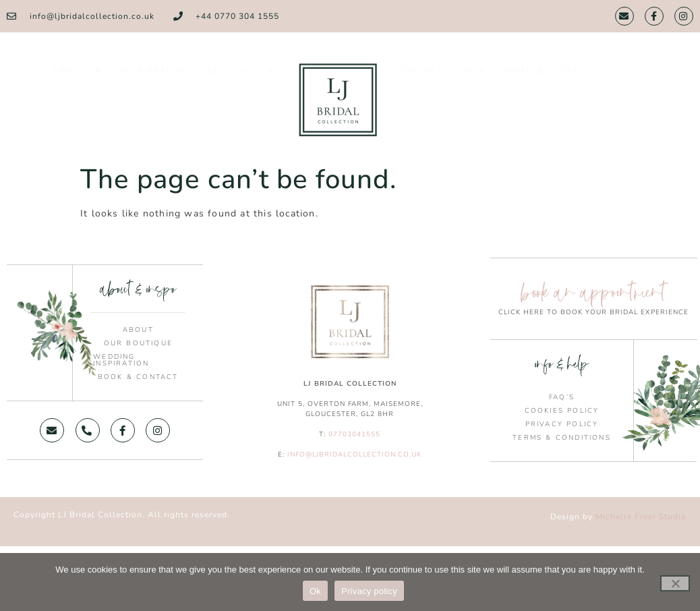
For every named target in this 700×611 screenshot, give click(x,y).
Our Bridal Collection (198, 80)
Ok (315, 591)
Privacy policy (369, 591)
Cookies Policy (562, 411)
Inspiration (442, 80)
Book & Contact (552, 79)
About (77, 80)
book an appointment (594, 292)
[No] (675, 583)
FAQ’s (562, 397)
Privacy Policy (562, 424)
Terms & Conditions (562, 438)
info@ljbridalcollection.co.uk (354, 455)
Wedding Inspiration (121, 360)
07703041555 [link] (354, 434)
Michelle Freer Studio (641, 517)
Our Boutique (138, 343)
